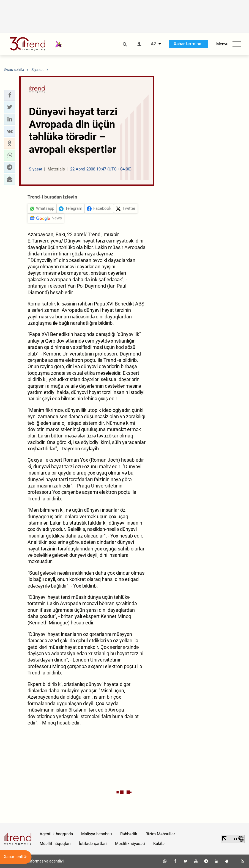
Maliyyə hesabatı (97, 834)
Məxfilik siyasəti (130, 844)
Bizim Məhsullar (160, 834)
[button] (10, 95)
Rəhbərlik (129, 834)
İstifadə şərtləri (93, 844)
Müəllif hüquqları (55, 844)
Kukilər (160, 844)
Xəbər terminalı (189, 44)
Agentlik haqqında (56, 834)
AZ (154, 44)
